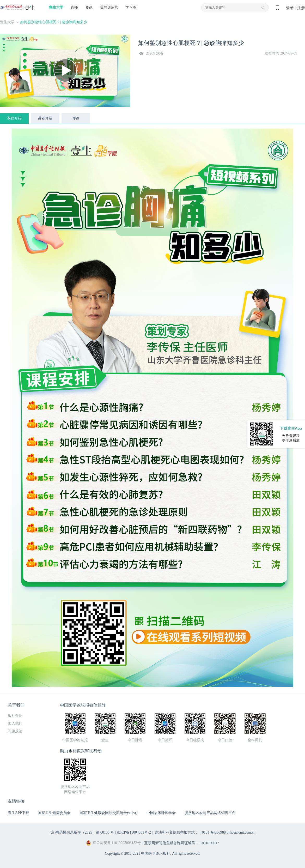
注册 (301, 8)
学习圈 (131, 7)
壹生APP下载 (19, 813)
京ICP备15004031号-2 (134, 832)
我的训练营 (109, 7)
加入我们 (15, 723)
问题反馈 (15, 731)
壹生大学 (56, 7)
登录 (290, 8)
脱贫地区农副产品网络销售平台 (210, 813)
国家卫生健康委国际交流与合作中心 (109, 813)
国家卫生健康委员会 (54, 813)
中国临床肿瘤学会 (161, 813)
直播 (74, 7)
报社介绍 (15, 716)
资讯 (89, 7)
